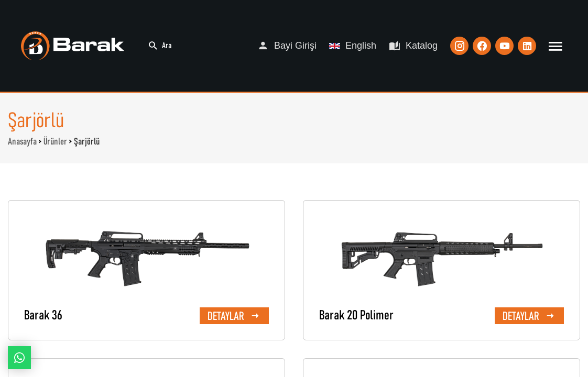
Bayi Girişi (287, 46)
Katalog (413, 46)
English (353, 46)
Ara (160, 46)
